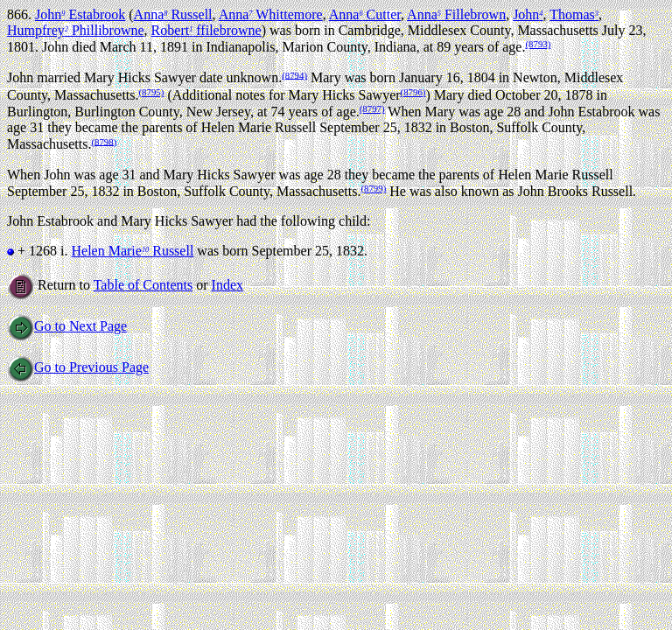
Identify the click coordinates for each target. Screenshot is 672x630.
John (528, 14)
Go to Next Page (67, 326)
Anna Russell (173, 14)
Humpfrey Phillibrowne (76, 30)
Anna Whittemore (271, 14)
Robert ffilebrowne (206, 30)
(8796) (413, 92)
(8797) (372, 108)
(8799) (373, 188)
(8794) (294, 74)
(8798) (104, 141)
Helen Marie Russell (132, 251)
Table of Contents (143, 285)
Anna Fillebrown (456, 14)
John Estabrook (80, 14)
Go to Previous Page (78, 367)
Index (227, 285)
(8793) (538, 44)
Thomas (574, 14)
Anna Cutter (365, 14)
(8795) (152, 92)
